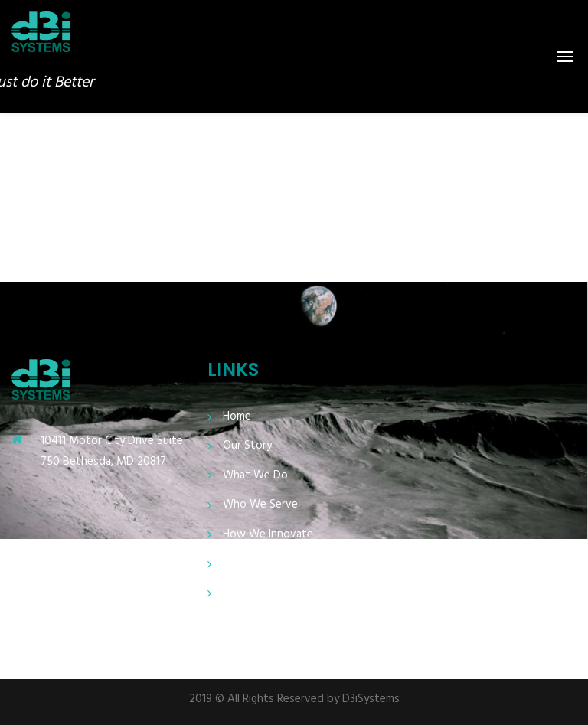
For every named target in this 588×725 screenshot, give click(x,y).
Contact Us (251, 593)
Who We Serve (260, 505)
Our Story (247, 446)
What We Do (255, 476)
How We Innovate (268, 535)
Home (237, 417)
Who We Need (260, 564)
